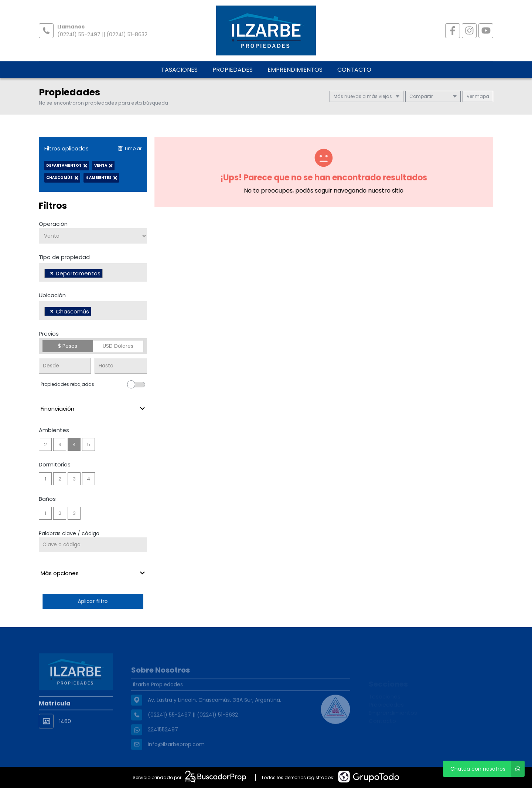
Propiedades (233, 70)
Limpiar (130, 148)
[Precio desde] (65, 366)
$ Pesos (68, 346)
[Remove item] (52, 273)
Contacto (354, 70)
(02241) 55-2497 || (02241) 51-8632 (102, 34)
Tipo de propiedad (64, 257)
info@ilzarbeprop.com (176, 757)
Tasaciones (179, 70)
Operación (53, 224)
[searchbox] (107, 274)
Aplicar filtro (93, 601)
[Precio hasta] (121, 366)
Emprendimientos (295, 70)
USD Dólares (118, 346)
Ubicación (52, 295)
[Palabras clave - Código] (93, 545)
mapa (478, 96)
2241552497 (163, 743)
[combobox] (93, 272)
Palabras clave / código (69, 533)
